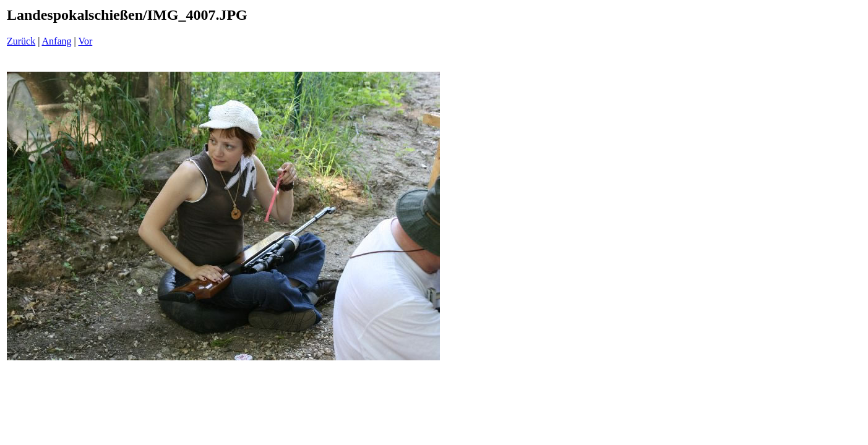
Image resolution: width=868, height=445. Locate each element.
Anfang (57, 41)
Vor (85, 41)
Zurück (21, 41)
